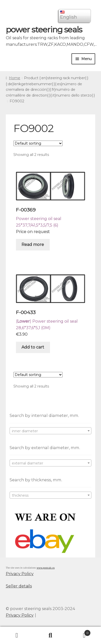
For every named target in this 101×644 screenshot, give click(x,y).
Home (15, 78)
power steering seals (44, 30)
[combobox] (51, 431)
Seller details (19, 586)
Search (50, 635)
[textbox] (51, 431)
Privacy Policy (20, 574)
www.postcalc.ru (46, 568)
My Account (17, 635)
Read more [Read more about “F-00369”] (33, 245)
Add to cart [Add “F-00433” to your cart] (33, 347)
